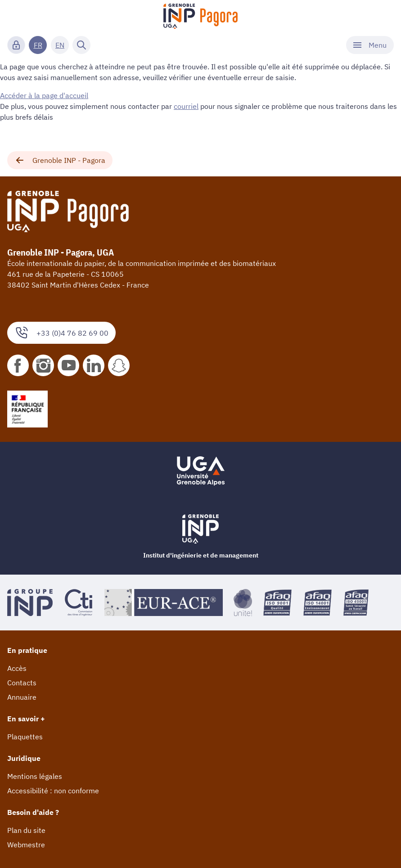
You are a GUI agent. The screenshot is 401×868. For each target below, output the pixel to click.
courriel (186, 106)
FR (38, 45)
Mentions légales (35, 776)
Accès (17, 668)
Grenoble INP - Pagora (60, 160)
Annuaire (22, 697)
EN (60, 45)
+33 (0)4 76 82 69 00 (61, 333)
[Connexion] (16, 45)
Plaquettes (25, 737)
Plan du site (26, 830)
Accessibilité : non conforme (53, 791)
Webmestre (26, 845)
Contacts (22, 683)
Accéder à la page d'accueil (44, 95)
